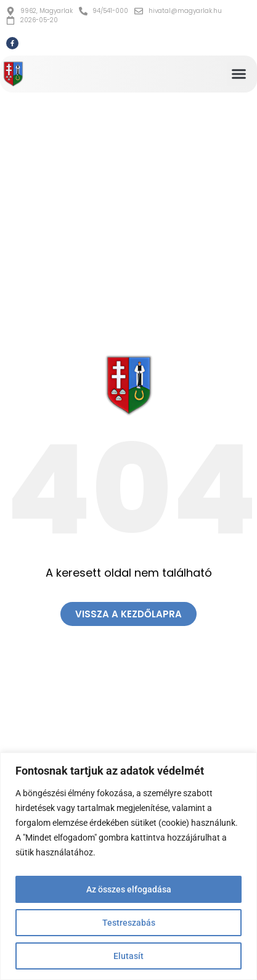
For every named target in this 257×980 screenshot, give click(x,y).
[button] (239, 74)
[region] (128, 866)
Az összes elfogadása (129, 889)
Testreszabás (129, 923)
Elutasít (128, 956)
